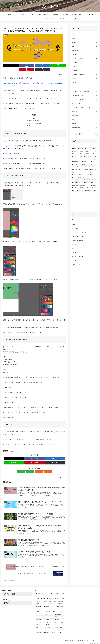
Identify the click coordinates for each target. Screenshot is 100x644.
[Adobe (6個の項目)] (74, 154)
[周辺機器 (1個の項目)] (94, 185)
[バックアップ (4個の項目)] (83, 159)
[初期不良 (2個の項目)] (75, 170)
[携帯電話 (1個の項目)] (87, 190)
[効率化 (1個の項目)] (81, 188)
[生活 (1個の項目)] (74, 190)
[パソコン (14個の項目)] (88, 149)
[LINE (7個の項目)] (88, 151)
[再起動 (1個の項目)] (94, 180)
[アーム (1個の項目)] (88, 188)
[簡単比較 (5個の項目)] (81, 154)
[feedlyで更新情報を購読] (33, 468)
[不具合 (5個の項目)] (75, 159)
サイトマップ (74, 639)
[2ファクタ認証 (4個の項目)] (92, 159)
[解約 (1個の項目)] (93, 175)
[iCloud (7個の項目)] (74, 151)
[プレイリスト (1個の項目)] (90, 172)
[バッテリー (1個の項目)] (93, 170)
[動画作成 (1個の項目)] (76, 193)
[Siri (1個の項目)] (94, 193)
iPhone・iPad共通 (77, 240)
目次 (32, 111)
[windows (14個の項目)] (81, 149)
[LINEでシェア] (40, 65)
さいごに (31, 122)
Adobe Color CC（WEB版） (12, 150)
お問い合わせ (76, 265)
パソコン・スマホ (77, 257)
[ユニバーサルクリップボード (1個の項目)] (80, 177)
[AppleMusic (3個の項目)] (76, 162)
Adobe (6, 448)
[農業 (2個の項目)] (81, 170)
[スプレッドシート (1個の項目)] (85, 185)
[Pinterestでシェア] (50, 65)
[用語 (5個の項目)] (81, 156)
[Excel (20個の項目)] (74, 149)
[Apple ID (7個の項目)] (81, 151)
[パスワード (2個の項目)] (93, 164)
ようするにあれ (76, 228)
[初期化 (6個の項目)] (94, 151)
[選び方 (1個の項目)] (83, 180)
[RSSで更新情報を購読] (36, 468)
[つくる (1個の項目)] (75, 188)
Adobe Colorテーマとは (35, 114)
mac (73, 249)
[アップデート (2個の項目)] (76, 164)
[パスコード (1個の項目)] (80, 190)
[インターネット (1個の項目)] (77, 183)
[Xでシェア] (8, 65)
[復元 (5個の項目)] (88, 154)
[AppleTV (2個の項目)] (85, 164)
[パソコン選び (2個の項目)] (76, 167)
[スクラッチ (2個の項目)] (93, 167)
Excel (73, 224)
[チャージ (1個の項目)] (77, 172)
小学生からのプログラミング (81, 236)
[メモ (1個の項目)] (87, 183)
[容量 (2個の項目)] (87, 170)
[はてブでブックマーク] (29, 65)
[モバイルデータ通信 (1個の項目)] (79, 175)
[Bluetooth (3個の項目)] (86, 162)
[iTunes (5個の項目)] (75, 156)
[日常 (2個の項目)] (94, 162)
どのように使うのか (34, 117)
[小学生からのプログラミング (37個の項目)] (79, 146)
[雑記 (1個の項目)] (95, 188)
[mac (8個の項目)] (95, 149)
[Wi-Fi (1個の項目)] (94, 183)
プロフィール (76, 261)
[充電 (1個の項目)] (89, 180)
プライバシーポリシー (84, 639)
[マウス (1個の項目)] (86, 193)
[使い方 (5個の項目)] (94, 154)
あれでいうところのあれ (79, 232)
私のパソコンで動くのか (35, 119)
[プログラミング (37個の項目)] (92, 146)
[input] (84, 134)
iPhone (74, 220)
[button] (61, 65)
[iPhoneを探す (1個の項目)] (76, 180)
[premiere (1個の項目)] (94, 190)
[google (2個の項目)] (85, 167)
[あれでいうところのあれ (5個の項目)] (90, 156)
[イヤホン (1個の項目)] (93, 177)
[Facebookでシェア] (19, 65)
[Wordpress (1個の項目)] (75, 185)
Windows (74, 244)
